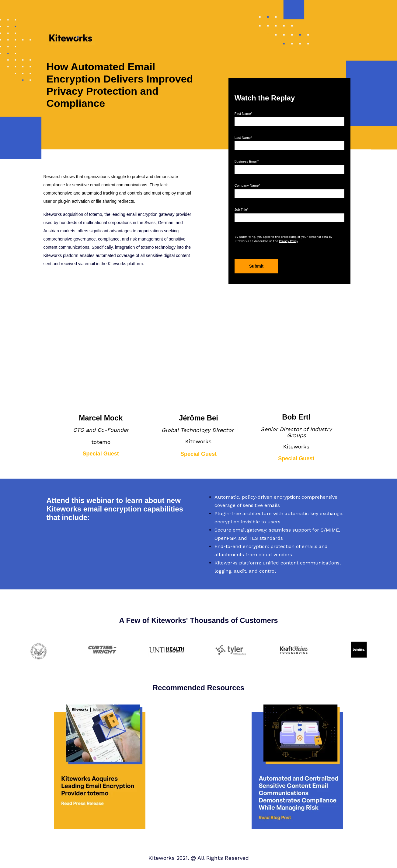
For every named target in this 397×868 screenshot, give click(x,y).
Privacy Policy (288, 241)
